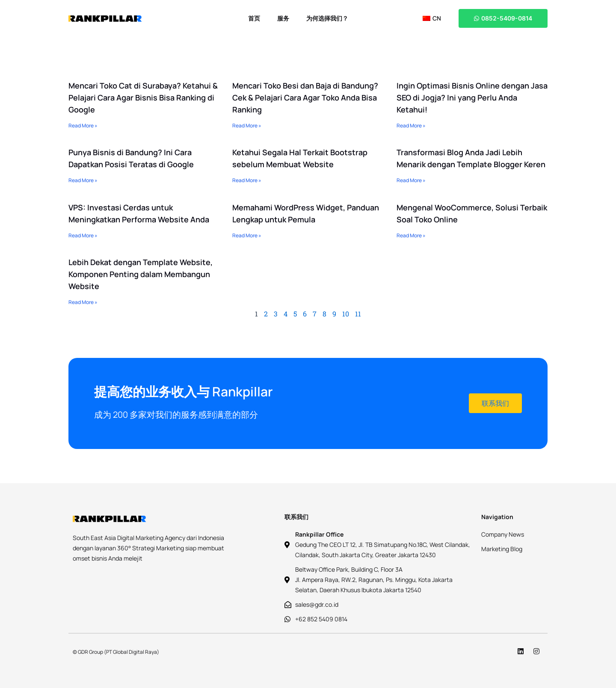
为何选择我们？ (327, 18)
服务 (283, 18)
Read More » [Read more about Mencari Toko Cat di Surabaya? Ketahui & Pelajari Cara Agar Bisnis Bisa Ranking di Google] (83, 125)
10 (346, 314)
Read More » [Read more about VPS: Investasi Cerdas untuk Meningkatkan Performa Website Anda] (83, 235)
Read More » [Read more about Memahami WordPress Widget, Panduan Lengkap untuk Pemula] (247, 235)
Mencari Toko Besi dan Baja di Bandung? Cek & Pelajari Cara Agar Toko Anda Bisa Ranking (305, 97)
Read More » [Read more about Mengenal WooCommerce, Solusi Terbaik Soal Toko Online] (411, 235)
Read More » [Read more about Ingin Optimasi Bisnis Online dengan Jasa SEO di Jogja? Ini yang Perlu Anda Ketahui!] (411, 125)
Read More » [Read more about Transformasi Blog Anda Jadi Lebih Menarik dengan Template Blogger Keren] (411, 180)
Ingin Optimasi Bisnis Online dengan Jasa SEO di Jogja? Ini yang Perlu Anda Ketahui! (472, 97)
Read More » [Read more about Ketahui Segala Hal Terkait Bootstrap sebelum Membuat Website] (247, 180)
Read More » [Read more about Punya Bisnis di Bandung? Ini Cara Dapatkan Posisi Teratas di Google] (83, 180)
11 (358, 314)
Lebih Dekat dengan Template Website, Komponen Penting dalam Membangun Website (141, 274)
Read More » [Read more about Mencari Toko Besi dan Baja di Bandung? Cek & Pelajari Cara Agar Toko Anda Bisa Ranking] (247, 125)
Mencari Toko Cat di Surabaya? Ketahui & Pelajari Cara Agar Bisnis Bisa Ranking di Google (143, 97)
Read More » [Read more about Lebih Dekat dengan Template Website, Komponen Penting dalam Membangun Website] (83, 302)
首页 (254, 18)
